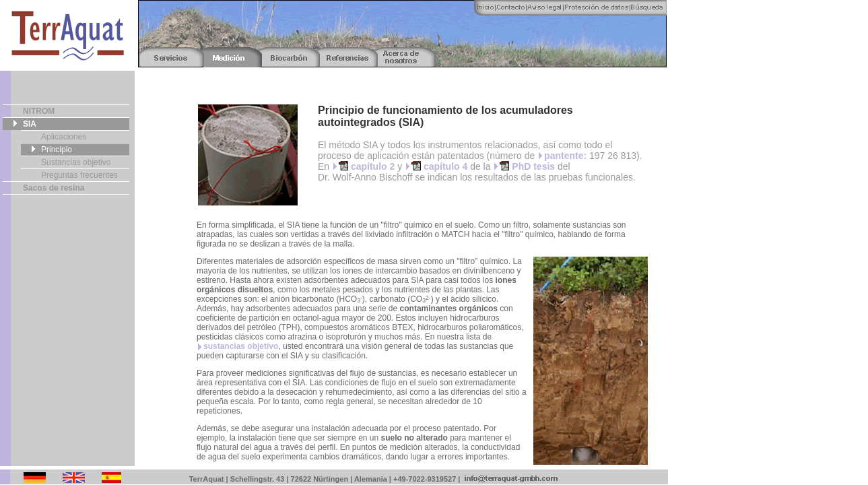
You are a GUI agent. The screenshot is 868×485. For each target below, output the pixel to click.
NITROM (39, 111)
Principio (57, 150)
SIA (30, 124)
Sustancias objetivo (76, 162)
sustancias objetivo (241, 346)
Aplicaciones (64, 137)
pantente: (565, 156)
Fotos (660, 477)
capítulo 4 (439, 166)
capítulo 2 (367, 166)
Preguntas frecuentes (79, 175)
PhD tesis (527, 166)
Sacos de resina (54, 188)
